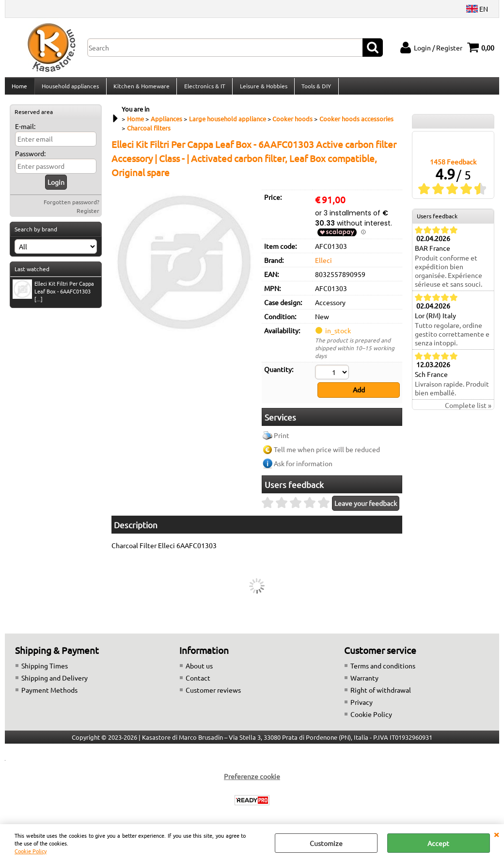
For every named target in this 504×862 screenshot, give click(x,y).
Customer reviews (213, 694)
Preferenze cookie (252, 780)
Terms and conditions (383, 669)
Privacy (362, 706)
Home (19, 89)
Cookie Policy (31, 851)
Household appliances (70, 89)
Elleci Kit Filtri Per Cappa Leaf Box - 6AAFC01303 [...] (53, 296)
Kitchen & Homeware (141, 89)
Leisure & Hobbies (262, 89)
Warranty (364, 682)
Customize (326, 843)
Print (282, 439)
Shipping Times (45, 669)
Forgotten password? (71, 208)
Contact (198, 682)
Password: (30, 159)
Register (88, 216)
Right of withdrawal (381, 694)
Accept (438, 843)
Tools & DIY (314, 89)
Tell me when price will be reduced (327, 453)
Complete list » (468, 411)
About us (199, 669)
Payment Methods (49, 694)
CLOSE (496, 834)
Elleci (323, 265)
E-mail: (25, 132)
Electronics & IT (203, 89)
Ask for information (303, 467)
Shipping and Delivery (55, 682)
